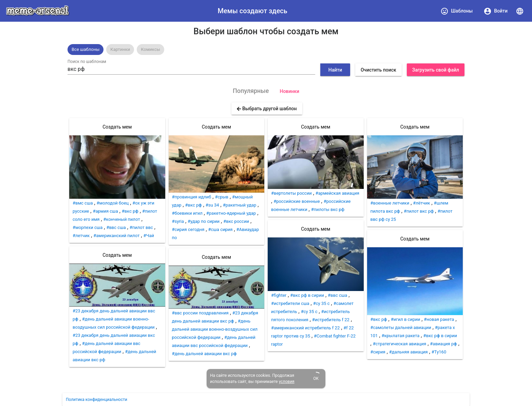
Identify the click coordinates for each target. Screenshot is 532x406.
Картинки (120, 49)
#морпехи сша (88, 227)
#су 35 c (321, 303)
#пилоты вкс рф (328, 209)
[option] (85, 50)
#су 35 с (309, 312)
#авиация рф (443, 344)
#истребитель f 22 (331, 320)
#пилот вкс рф (419, 211)
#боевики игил (187, 213)
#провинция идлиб (192, 197)
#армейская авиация (337, 193)
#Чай (149, 236)
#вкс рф (130, 211)
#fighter (279, 295)
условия (287, 382)
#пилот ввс (141, 227)
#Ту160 (439, 352)
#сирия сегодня (188, 229)
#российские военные (297, 201)
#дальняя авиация (408, 352)
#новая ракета (439, 319)
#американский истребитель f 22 (305, 328)
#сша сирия (221, 229)
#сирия (378, 352)
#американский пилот (116, 236)
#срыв (222, 197)
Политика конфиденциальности (97, 400)
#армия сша (105, 211)
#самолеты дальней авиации (401, 327)
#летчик (81, 236)
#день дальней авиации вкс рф (204, 354)
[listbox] (266, 50)
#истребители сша (290, 303)
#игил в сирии (405, 319)
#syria (178, 221)
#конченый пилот (122, 219)
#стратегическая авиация (400, 344)
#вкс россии (236, 221)
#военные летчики (390, 203)
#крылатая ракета (401, 336)
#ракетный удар (240, 205)
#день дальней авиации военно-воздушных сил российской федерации (215, 329)
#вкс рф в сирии (307, 295)
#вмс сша (83, 203)
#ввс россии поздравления (200, 313)
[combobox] (191, 69)
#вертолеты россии (291, 193)
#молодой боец (113, 203)
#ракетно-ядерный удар (231, 213)
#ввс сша (116, 227)
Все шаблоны (85, 49)
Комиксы (150, 49)
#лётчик (421, 203)
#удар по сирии (204, 221)
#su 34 (212, 205)
